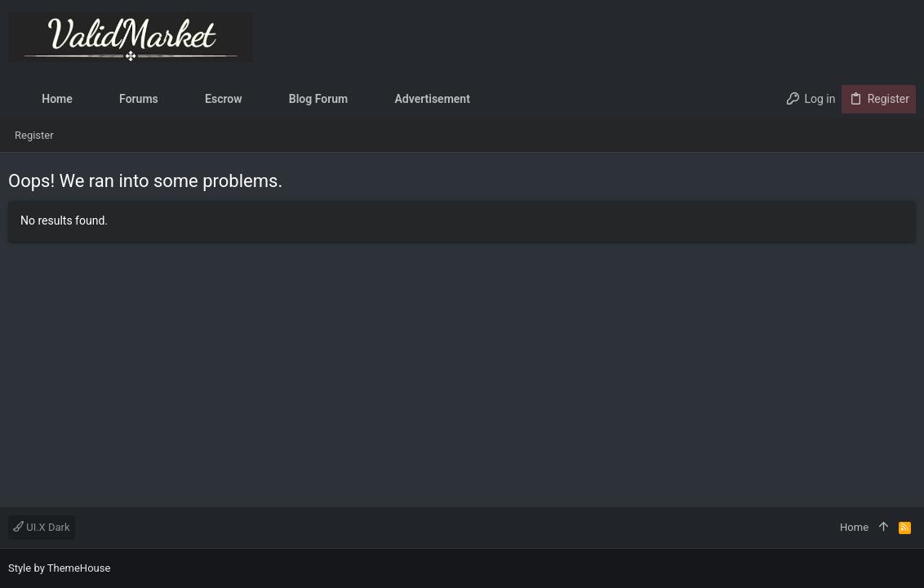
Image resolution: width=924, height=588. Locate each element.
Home (854, 527)
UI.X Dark (42, 527)
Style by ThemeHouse (59, 568)
